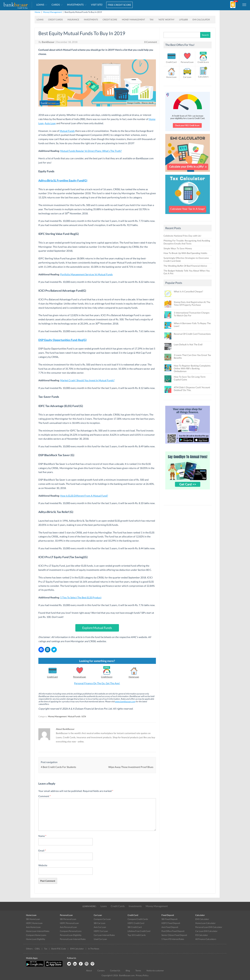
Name (42, 836)
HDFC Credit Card (136, 923)
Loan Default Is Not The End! (188, 344)
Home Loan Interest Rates (38, 931)
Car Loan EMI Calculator (206, 931)
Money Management (52, 12)
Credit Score (110, 20)
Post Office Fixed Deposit (173, 931)
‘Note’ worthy (166, 20)
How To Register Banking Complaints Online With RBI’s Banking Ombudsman (192, 368)
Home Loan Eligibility (36, 939)
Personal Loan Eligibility (71, 935)
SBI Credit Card (135, 927)
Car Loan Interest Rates (104, 935)
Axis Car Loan (100, 927)
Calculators (203, 77)
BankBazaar (48, 42)
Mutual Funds (67, 131)
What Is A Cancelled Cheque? (188, 291)
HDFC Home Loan (34, 923)
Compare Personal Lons (71, 931)
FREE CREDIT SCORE (119, 5)
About (89, 971)
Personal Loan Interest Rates (73, 939)
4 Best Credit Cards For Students (58, 767)
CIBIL (37, 949)
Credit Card (52, 677)
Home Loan (134, 677)
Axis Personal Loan (68, 927)
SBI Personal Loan (68, 919)
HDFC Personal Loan (69, 923)
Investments (75, 5)
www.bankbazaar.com (125, 701)
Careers (101, 971)
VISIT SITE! (97, 5)
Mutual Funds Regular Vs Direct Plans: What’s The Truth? (91, 151)
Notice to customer (155, 971)
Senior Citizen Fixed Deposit (174, 935)
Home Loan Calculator (205, 923)
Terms (138, 971)
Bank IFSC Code (59, 949)
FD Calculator (202, 935)
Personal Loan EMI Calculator (209, 927)
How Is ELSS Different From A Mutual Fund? (84, 496)
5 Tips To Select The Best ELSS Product (81, 597)
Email (42, 851)
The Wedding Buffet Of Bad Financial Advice (185, 266)
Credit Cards (55, 20)
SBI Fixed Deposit (169, 919)
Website (43, 865)
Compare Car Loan (102, 919)
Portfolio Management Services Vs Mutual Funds (86, 274)
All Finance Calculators (206, 939)
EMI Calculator (201, 20)
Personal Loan (80, 677)
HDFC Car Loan (101, 931)
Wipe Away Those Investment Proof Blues (131, 767)
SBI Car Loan (100, 923)
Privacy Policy (142, 975)
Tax (152, 20)
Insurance (73, 20)
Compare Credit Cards (138, 919)
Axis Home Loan (33, 927)
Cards (56, 5)
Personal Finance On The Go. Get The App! (97, 683)
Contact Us (115, 971)
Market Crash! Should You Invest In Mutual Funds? (87, 380)
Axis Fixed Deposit (170, 927)
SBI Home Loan (33, 919)
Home (37, 12)
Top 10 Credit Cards (137, 935)
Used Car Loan (100, 939)
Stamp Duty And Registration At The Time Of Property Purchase (192, 303)
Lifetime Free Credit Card (139, 931)
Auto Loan (50, 123)
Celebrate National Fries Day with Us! (182, 236)
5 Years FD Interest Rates (173, 939)
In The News (94, 949)
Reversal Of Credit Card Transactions (192, 334)
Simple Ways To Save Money (178, 248)
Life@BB (184, 20)
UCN (84, 716)
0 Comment (151, 42)
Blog (128, 971)
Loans (40, 5)
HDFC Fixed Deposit (171, 923)
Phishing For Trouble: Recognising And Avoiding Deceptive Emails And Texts (187, 242)
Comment (45, 796)
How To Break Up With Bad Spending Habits (185, 253)
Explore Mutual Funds (97, 628)
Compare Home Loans (36, 935)
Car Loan (187, 77)
